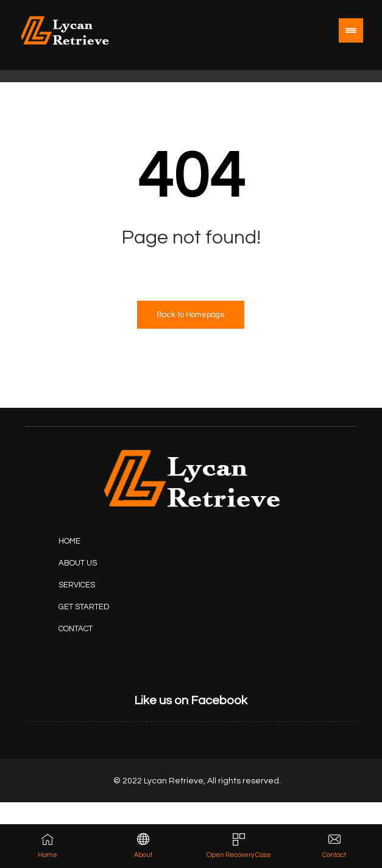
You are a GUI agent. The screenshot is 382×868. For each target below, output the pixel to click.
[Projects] (87, 607)
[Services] (87, 585)
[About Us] (87, 563)
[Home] (87, 541)
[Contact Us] (87, 629)
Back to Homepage (191, 315)
